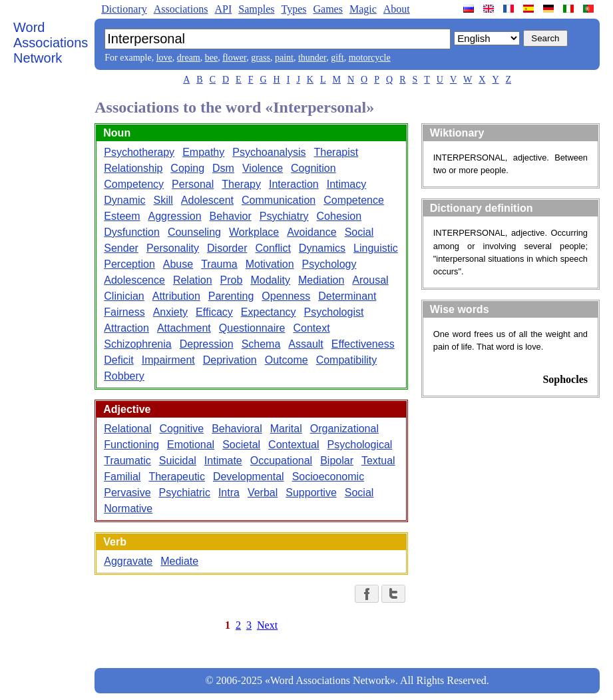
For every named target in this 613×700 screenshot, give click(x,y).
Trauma (219, 264)
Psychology (329, 264)
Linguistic (376, 248)
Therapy (241, 184)
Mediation (321, 280)
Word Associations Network (51, 43)
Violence (263, 168)
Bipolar (337, 461)
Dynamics (322, 248)
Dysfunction (132, 232)
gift (337, 58)
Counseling (194, 232)
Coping (187, 168)
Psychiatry (284, 216)
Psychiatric (185, 493)
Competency (134, 184)
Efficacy (214, 312)
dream (189, 58)
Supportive (311, 493)
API (223, 9)
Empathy (203, 152)
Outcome (287, 360)
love (164, 58)
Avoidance (311, 232)
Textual (378, 461)
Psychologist (334, 312)
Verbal (263, 493)
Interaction (294, 184)
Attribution (176, 296)
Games (327, 9)
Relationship (133, 168)
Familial (122, 477)
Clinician (124, 296)
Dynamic (124, 200)
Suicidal (178, 461)
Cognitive (181, 429)
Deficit (118, 360)
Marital (286, 429)
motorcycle (370, 58)
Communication (279, 200)
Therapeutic (177, 477)
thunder (312, 58)
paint (284, 58)
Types (294, 9)
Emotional (191, 445)
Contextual (294, 445)
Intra (229, 493)
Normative (128, 509)
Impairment (168, 360)
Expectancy (269, 312)
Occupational (281, 461)
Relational (127, 429)
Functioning (131, 445)
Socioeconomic (328, 477)
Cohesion (339, 216)
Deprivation (230, 360)
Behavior (231, 216)
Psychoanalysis (269, 152)
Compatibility (347, 360)
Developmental (249, 477)
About (397, 9)
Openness (286, 296)
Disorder (227, 248)
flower (234, 58)
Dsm (223, 168)
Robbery (124, 376)
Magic (363, 9)
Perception (129, 264)
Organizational (344, 429)
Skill (163, 200)
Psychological (360, 445)
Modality (270, 280)
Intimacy (347, 184)
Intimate (223, 461)
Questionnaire (252, 328)
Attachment (184, 328)
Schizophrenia (137, 344)
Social (359, 232)
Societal (241, 445)
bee (211, 58)
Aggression (175, 216)
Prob (232, 280)
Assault (306, 344)
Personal (193, 184)
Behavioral (237, 429)
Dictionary (124, 9)
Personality (173, 248)
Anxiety (170, 312)
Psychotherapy (139, 152)
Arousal (370, 280)
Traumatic (127, 461)
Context (311, 328)
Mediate (179, 561)
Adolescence (134, 280)
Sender (121, 248)
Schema (261, 344)
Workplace (254, 232)
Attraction (126, 328)
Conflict (273, 248)
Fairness (124, 312)
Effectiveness (363, 344)
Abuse (178, 264)
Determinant (347, 296)
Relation (193, 280)
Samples (256, 9)
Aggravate (128, 561)
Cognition (313, 168)
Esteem (122, 216)
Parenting (231, 296)
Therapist (336, 152)
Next (267, 625)
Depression (207, 344)
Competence (354, 200)
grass (261, 58)
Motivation (270, 264)
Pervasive (127, 493)
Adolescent (207, 200)
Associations (181, 9)
